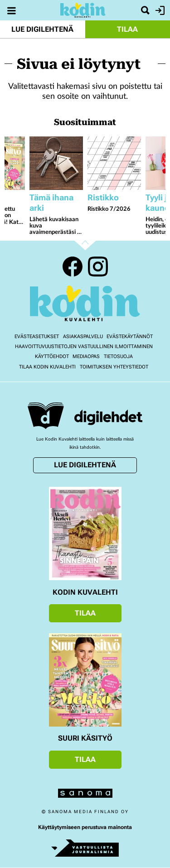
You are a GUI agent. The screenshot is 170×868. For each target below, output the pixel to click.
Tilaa (127, 29)
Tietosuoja (118, 356)
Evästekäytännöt (130, 337)
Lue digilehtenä (42, 29)
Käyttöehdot (52, 356)
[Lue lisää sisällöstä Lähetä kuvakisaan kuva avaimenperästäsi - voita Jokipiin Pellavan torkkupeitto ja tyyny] (56, 163)
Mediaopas (86, 356)
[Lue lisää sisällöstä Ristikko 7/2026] (114, 163)
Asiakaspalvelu (83, 337)
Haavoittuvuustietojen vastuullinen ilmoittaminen (84, 347)
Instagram (98, 267)
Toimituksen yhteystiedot (114, 367)
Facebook (73, 267)
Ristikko (103, 197)
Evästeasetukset (37, 337)
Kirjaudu (159, 10)
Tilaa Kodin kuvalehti (47, 367)
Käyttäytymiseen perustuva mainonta (85, 827)
